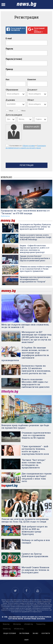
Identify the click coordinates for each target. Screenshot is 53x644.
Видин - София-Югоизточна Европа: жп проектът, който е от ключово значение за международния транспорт (35, 249)
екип (26, 640)
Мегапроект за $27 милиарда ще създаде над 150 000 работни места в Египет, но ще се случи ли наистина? (37, 337)
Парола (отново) (14, 59)
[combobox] (16, 94)
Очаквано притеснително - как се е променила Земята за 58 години (36, 435)
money (10, 221)
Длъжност (32, 90)
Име (8, 79)
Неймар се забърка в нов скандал (36, 541)
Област (31, 100)
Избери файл (32, 127)
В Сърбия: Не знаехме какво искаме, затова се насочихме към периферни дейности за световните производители (25, 354)
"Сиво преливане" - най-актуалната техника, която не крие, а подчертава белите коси (35, 450)
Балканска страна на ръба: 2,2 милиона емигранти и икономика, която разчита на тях (36, 369)
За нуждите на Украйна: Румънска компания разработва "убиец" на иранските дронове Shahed (35, 227)
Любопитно (5, 216)
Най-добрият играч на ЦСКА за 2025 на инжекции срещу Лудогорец (35, 530)
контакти (46, 633)
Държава (10, 100)
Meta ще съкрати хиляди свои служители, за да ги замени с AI (25, 326)
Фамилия (32, 79)
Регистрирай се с (16, 29)
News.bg (6, 624)
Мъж (10, 111)
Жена (22, 111)
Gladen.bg (7, 629)
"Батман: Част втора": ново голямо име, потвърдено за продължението (34, 464)
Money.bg (17, 624)
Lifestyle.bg (28, 624)
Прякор (9, 69)
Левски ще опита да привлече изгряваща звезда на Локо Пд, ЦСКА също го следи (25, 520)
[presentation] (27, 156)
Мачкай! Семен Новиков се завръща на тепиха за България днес (35, 570)
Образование (12, 90)
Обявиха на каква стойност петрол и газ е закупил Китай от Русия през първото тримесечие (36, 269)
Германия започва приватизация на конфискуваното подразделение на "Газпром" (35, 279)
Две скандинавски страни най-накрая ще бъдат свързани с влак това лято (37, 477)
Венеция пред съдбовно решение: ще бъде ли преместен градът (25, 426)
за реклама (24, 633)
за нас (35, 633)
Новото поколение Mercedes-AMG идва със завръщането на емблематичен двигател (36, 383)
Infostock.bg (19, 629)
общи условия (9, 633)
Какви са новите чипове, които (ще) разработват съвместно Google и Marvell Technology (35, 237)
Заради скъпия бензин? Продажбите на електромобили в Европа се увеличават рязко (35, 258)
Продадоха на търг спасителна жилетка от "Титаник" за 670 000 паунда (25, 212)
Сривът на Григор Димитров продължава (35, 555)
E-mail (9, 38)
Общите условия (29, 146)
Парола (9, 49)
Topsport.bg (41, 624)
